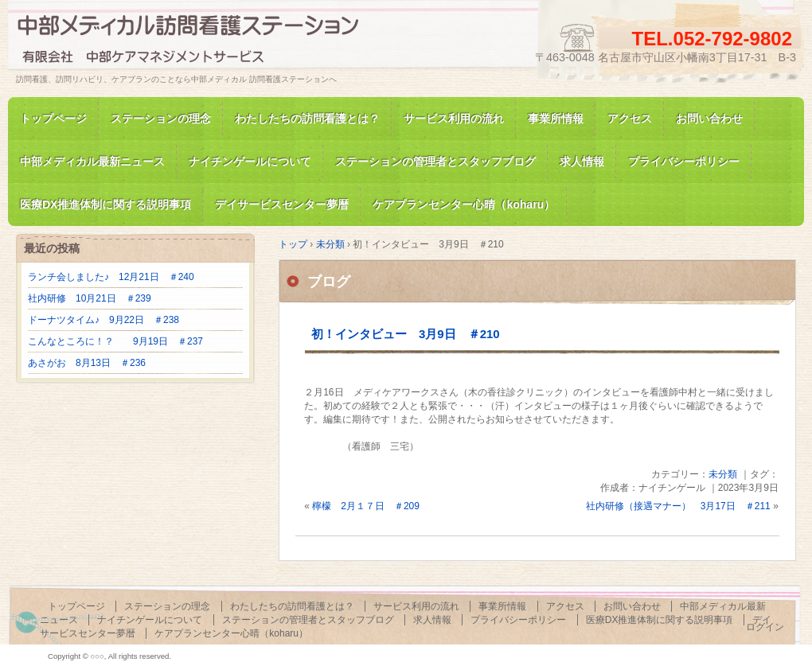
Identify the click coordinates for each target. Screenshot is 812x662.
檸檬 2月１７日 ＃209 (366, 506)
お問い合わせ (709, 119)
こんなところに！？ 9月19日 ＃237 (115, 341)
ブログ (329, 282)
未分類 (723, 474)
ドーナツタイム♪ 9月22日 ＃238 (103, 320)
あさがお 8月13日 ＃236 (87, 363)
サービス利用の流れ (454, 119)
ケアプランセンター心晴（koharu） (231, 633)
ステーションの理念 (161, 119)
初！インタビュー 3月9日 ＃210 (406, 334)
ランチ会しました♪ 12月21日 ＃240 (111, 277)
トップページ (53, 119)
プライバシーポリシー (684, 162)
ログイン (765, 627)
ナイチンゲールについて (250, 162)
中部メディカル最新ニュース (92, 162)
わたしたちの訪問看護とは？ (307, 119)
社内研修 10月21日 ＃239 (90, 298)
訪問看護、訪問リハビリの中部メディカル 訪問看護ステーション (199, 43)
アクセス (630, 119)
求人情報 (582, 162)
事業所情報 (556, 119)
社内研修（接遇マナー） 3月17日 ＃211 (678, 506)
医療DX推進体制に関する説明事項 (660, 620)
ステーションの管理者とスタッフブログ (435, 162)
